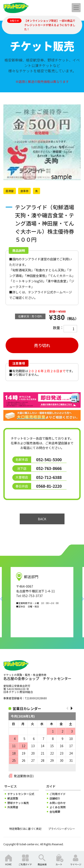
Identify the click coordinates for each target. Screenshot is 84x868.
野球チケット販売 (18, 803)
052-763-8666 (49, 468)
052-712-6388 (49, 477)
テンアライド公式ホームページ (50, 292)
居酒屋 (10, 191)
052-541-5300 (49, 459)
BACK (42, 519)
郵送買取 (13, 798)
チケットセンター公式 (21, 794)
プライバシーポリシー (62, 829)
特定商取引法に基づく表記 (25, 829)
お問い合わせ (58, 803)
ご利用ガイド (58, 794)
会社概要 (55, 812)
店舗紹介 (55, 798)
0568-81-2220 (49, 486)
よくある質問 (58, 807)
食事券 (24, 191)
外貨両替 (13, 807)
